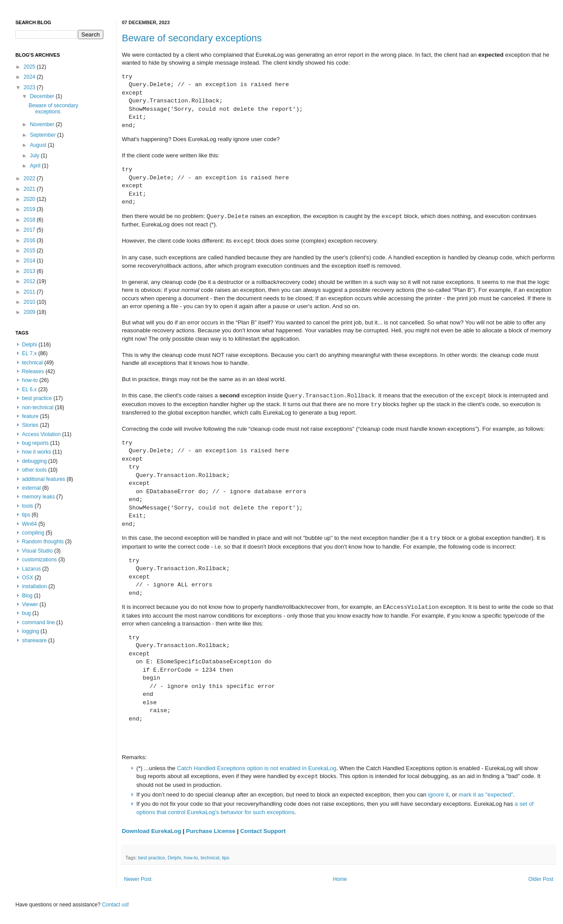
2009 (30, 312)
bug (26, 613)
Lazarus (31, 569)
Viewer (30, 604)
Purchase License (211, 831)
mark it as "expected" (486, 795)
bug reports (35, 443)
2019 (30, 209)
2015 (30, 251)
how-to (191, 858)
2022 (30, 178)
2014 (30, 261)
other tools (34, 470)
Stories (30, 425)
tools (27, 506)
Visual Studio (37, 551)
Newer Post (138, 879)
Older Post (541, 879)
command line (38, 622)
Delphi (174, 858)
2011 (30, 292)
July (35, 156)
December (43, 96)
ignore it (438, 795)
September (44, 135)
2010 (30, 302)
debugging (34, 461)
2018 (30, 220)
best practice (152, 858)
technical (210, 858)
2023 (30, 87)
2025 (30, 67)
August (39, 145)
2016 (30, 240)
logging (31, 631)
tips (226, 858)
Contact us (115, 905)
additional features (44, 479)
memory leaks (38, 497)
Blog (27, 596)
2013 (30, 271)
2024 (30, 77)
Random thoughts (43, 542)
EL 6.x (29, 389)
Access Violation (41, 434)
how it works (37, 452)
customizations (39, 560)
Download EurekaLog (152, 831)
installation (35, 586)
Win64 (29, 524)
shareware (34, 640)
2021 (30, 189)
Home (340, 879)
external (31, 488)
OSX (27, 578)
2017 (30, 230)
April (36, 166)
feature (30, 416)
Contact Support (263, 831)
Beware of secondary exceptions (192, 38)
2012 (30, 281)
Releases (33, 371)
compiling (33, 533)
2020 (30, 199)
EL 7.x (29, 353)
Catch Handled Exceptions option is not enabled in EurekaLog (256, 768)
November (43, 124)
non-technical (38, 407)
